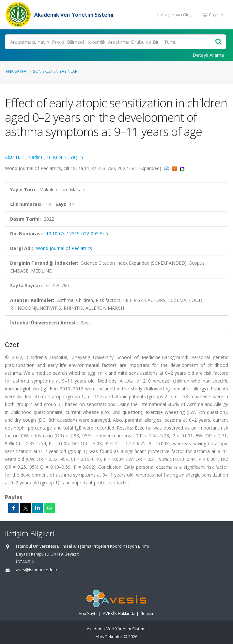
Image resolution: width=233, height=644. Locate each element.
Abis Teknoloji (109, 637)
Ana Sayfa (16, 71)
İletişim (148, 613)
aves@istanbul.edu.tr (37, 570)
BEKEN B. (57, 157)
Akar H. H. (15, 157)
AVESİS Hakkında (119, 613)
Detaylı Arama (208, 55)
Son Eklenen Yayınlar (55, 71)
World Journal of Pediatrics (64, 248)
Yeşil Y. (77, 157)
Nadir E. (36, 157)
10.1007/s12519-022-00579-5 (77, 234)
